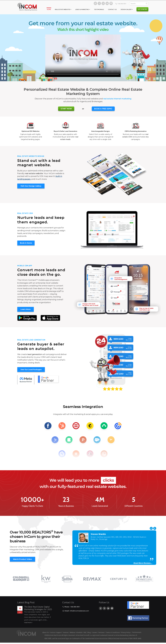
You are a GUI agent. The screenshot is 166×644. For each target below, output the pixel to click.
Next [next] (155, 528)
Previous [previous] (151, 528)
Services (66, 632)
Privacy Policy (126, 632)
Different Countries (134, 506)
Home (49, 9)
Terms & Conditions (113, 632)
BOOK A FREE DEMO (103, 109)
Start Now (66, 109)
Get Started (142, 9)
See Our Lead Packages (31, 370)
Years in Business (66, 506)
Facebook (99, 3)
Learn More (26, 309)
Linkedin (107, 3)
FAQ (85, 632)
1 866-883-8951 (122, 4)
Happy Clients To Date (32, 506)
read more (28, 622)
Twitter (103, 3)
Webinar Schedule (76, 632)
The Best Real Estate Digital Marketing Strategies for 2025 (38, 608)
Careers (95, 632)
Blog (95, 3)
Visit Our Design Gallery (31, 186)
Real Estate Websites (63, 9)
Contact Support (56, 632)
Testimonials (99, 9)
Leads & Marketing (82, 9)
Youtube (111, 3)
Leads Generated (100, 506)
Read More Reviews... (143, 563)
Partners (101, 632)
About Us (46, 632)
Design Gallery (126, 9)
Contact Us (112, 9)
